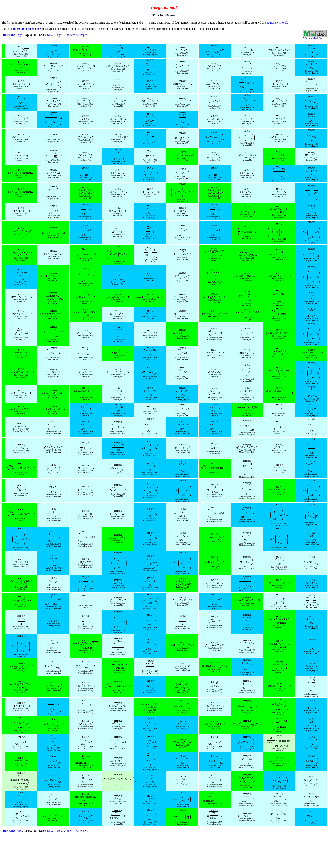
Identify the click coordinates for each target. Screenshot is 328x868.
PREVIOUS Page (12, 35)
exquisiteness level (276, 23)
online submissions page (26, 29)
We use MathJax (313, 38)
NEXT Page (54, 35)
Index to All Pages (76, 35)
